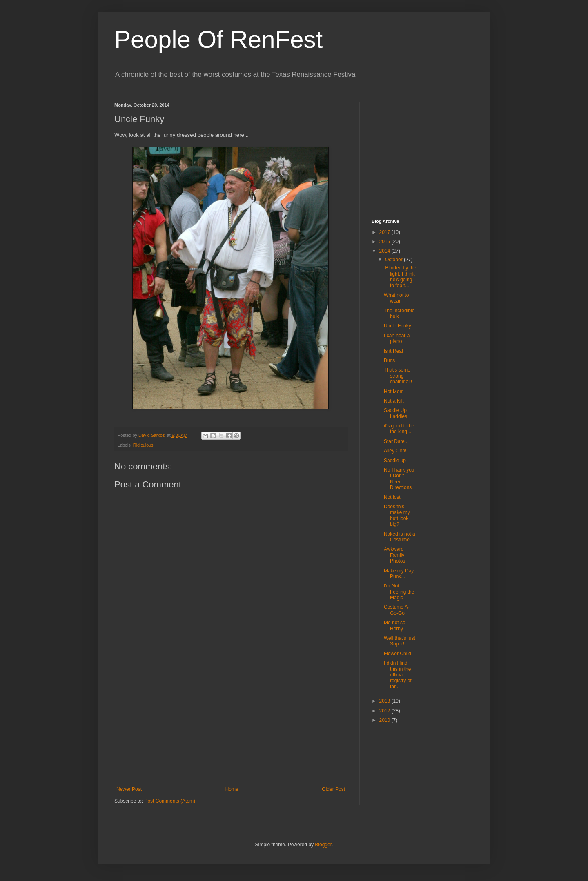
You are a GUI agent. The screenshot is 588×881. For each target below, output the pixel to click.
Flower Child (398, 654)
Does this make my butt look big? (397, 515)
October (394, 260)
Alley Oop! (395, 451)
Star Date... (396, 441)
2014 (385, 251)
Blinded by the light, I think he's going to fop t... (400, 277)
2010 (385, 720)
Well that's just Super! (400, 641)
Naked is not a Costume (400, 537)
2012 (385, 711)
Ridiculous (143, 445)
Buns (389, 360)
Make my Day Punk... (399, 574)
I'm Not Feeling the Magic (399, 592)
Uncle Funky (398, 326)
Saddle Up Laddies (395, 413)
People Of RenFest (218, 39)
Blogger (323, 845)
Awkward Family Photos (394, 555)
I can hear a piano (397, 338)
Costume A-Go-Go (397, 610)
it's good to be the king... (399, 429)
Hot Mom (394, 392)
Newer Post (129, 789)
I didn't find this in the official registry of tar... (398, 675)
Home (232, 789)
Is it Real (393, 351)
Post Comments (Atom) (170, 801)
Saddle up (395, 461)
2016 (385, 242)
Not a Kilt (394, 401)
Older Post (333, 789)
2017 (385, 232)
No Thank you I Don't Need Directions (399, 479)
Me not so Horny (395, 625)
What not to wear (396, 298)
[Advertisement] (231, 725)
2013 (385, 701)
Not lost (392, 497)
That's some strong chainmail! (398, 376)
